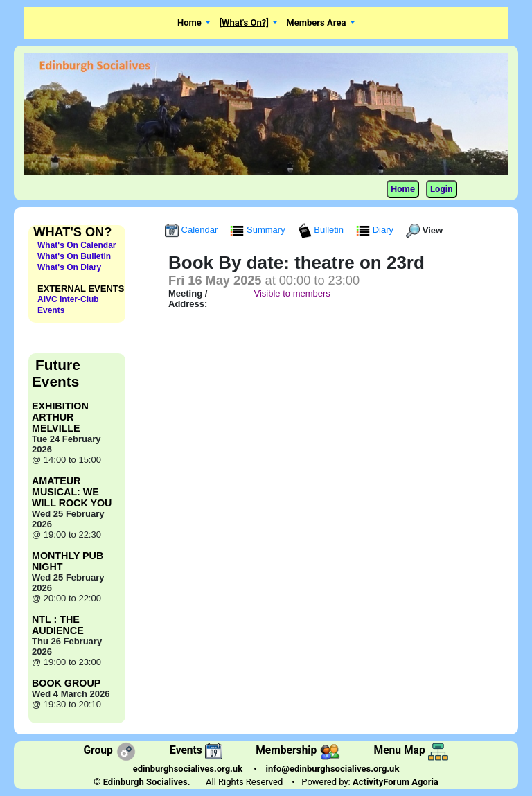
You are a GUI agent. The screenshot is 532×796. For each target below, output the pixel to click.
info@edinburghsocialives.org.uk (333, 769)
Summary (259, 230)
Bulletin (322, 230)
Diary (376, 230)
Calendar (193, 230)
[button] (194, 23)
